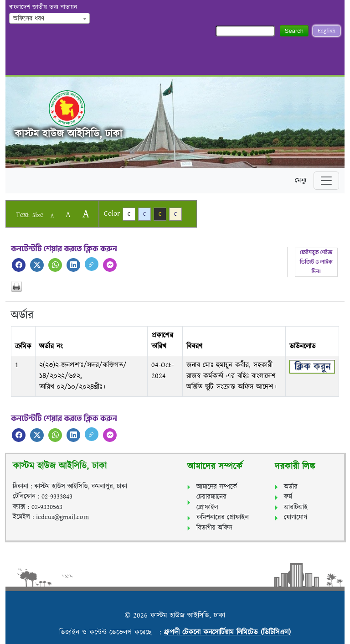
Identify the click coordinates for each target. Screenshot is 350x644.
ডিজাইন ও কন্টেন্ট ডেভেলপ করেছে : (112, 632)
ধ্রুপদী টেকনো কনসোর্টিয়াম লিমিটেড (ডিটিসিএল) (227, 632)
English (327, 31)
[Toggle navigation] (326, 181)
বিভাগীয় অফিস (214, 528)
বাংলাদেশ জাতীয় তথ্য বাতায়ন (43, 7)
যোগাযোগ (296, 517)
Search (294, 31)
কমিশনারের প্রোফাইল (223, 517)
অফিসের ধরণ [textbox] (29, 19)
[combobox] (49, 18)
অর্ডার (291, 487)
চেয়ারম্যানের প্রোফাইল (211, 502)
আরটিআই (296, 507)
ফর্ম (288, 497)
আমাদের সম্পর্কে (217, 487)
